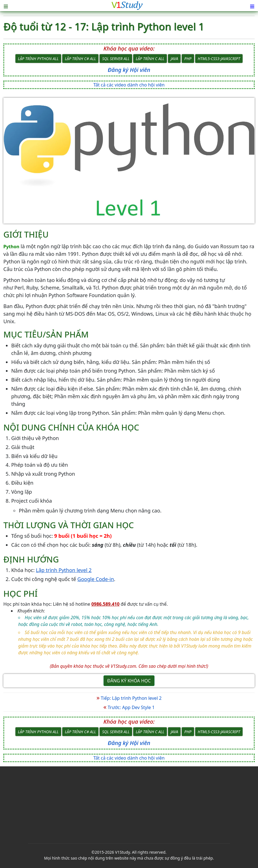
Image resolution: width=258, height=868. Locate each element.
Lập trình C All (150, 59)
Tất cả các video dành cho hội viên (129, 85)
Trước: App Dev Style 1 (129, 707)
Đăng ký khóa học (129, 681)
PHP (188, 59)
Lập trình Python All (38, 59)
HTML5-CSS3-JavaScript (219, 59)
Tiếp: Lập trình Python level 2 (129, 698)
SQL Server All (116, 59)
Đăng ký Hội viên (129, 70)
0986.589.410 (106, 604)
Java (174, 59)
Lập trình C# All (80, 59)
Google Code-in (96, 579)
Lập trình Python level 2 (64, 570)
